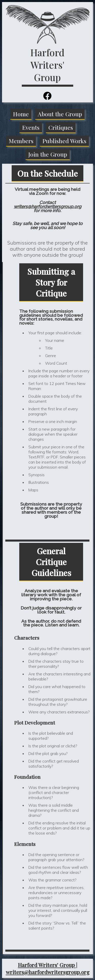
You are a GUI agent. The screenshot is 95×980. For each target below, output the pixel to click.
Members (21, 141)
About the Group (60, 114)
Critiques (61, 127)
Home (21, 114)
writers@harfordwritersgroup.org (48, 206)
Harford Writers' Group (47, 65)
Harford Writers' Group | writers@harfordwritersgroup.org (48, 968)
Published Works (64, 141)
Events (31, 127)
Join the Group (48, 154)
